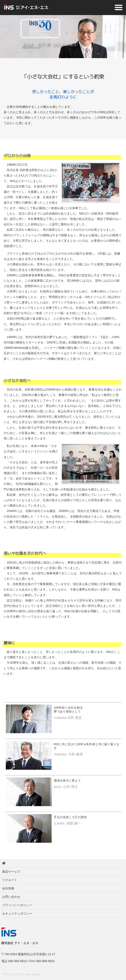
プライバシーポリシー (17, 905)
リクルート (10, 880)
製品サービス (11, 872)
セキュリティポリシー (17, 914)
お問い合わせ (11, 897)
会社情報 (8, 888)
